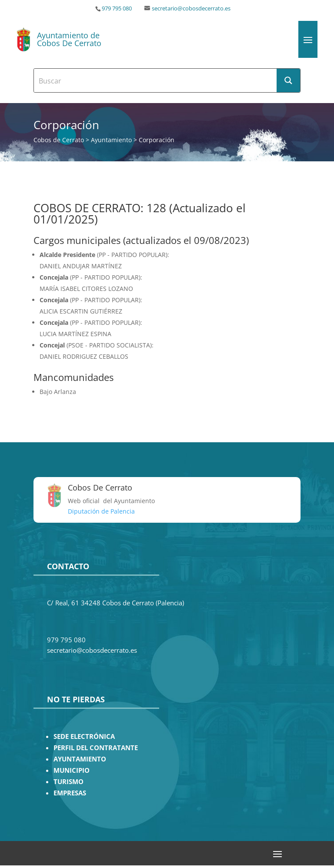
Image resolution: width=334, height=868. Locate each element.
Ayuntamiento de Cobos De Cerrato (69, 39)
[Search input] (156, 80)
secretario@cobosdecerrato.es (191, 8)
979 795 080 (117, 8)
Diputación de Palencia (101, 511)
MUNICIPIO (72, 770)
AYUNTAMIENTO (80, 759)
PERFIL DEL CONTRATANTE (96, 748)
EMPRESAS (70, 793)
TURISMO (68, 782)
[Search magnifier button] (288, 80)
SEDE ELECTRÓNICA (84, 736)
